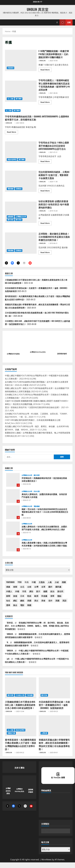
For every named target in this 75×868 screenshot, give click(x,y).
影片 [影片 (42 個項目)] (38, 591)
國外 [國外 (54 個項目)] (50, 587)
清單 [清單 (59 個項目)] (52, 596)
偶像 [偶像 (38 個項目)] (8, 587)
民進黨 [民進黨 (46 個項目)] (44, 596)
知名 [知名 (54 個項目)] (8, 601)
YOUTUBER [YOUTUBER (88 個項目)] (10, 582)
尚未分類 (37, 491)
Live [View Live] (65, 22)
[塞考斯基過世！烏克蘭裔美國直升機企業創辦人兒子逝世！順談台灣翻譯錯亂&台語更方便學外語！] (21, 726)
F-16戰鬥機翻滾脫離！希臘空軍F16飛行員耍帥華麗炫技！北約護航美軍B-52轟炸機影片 (21, 60)
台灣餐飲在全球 (21, 217)
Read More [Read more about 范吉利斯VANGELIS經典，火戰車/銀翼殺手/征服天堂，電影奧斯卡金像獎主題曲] (46, 191)
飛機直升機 (11, 733)
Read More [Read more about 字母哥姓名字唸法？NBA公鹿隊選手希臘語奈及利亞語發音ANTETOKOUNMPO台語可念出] (46, 162)
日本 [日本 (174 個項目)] (22, 596)
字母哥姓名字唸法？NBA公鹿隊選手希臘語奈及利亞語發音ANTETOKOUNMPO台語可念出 (21, 152)
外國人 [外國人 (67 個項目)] (9, 591)
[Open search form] (57, 22)
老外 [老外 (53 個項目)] (50, 601)
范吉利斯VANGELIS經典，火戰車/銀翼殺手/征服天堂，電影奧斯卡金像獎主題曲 (21, 181)
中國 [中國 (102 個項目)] (34, 582)
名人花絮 (10, 99)
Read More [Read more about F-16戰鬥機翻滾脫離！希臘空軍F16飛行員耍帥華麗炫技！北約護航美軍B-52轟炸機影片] (46, 70)
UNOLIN (42, 61)
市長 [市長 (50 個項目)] (24, 591)
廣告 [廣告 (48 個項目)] (31, 591)
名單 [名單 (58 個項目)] (43, 587)
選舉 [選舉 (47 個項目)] (8, 605)
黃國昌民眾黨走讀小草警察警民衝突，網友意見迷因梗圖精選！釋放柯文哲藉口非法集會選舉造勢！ (54, 744)
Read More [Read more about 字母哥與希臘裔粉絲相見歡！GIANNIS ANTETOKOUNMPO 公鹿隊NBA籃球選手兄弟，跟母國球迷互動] (12, 132)
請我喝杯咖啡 (62, 354)
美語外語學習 (12, 159)
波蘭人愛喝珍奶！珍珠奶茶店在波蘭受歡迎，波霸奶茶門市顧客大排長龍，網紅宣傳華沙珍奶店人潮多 (13, 528)
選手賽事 (19, 99)
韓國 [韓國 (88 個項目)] (29, 605)
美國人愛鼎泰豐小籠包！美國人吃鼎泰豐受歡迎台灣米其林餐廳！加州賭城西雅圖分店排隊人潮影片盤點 (13, 545)
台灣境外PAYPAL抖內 (38, 352)
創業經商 (10, 217)
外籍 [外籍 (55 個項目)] (17, 591)
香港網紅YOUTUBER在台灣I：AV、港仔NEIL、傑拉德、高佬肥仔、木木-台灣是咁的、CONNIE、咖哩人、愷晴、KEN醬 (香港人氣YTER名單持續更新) (37, 626)
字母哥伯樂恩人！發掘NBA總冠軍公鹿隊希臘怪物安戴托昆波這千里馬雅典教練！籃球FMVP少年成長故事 (21, 91)
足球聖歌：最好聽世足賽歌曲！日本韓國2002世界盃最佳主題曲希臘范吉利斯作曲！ (21, 243)
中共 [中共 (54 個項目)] (27, 582)
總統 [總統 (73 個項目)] (22, 601)
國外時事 (37, 475)
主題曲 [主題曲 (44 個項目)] (42, 582)
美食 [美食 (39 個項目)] (43, 601)
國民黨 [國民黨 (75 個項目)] (58, 587)
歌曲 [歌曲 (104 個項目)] (29, 596)
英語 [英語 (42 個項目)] (64, 601)
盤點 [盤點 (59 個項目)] (59, 596)
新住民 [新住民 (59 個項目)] (60, 591)
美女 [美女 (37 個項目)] (36, 601)
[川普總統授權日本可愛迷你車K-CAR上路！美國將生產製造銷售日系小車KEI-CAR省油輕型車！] (21, 688)
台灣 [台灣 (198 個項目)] (36, 587)
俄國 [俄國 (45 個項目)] (64, 582)
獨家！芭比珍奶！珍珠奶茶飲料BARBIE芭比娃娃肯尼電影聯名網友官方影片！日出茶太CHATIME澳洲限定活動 (13, 512)
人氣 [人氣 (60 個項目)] (50, 582)
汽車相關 (30, 695)
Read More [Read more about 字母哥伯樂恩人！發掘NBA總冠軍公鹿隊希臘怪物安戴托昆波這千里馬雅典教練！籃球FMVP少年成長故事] (46, 103)
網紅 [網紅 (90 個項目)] (15, 601)
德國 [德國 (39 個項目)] (45, 591)
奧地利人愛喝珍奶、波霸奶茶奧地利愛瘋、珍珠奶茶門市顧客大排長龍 (13, 496)
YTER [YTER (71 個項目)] (20, 582)
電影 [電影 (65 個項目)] (22, 605)
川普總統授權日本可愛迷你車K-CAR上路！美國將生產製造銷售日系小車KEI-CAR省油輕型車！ (20, 705)
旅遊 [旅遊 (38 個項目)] (15, 596)
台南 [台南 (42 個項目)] (29, 587)
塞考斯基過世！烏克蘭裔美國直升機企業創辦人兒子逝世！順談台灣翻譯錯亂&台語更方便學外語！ (20, 744)
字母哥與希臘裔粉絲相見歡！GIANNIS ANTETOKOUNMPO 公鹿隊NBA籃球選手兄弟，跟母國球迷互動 (37, 118)
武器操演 (10, 68)
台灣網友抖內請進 (13, 354)
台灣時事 (44, 733)
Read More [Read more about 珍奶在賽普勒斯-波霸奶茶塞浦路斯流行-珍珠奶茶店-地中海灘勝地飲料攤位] (46, 224)
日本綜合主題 (20, 695)
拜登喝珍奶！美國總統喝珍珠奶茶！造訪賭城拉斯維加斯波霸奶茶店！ (13, 480)
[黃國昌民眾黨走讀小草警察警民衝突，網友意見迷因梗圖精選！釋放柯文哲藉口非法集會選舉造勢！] (54, 726)
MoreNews (46, 860)
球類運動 (10, 251)
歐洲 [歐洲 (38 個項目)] (36, 596)
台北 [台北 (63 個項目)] (22, 587)
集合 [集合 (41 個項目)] (15, 605)
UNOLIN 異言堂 (38, 9)
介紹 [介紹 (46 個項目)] (57, 582)
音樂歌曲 (19, 189)
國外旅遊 (10, 220)
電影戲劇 (10, 189)
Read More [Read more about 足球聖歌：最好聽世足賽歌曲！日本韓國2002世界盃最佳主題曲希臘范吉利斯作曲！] (46, 253)
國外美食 (19, 220)
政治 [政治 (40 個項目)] (52, 591)
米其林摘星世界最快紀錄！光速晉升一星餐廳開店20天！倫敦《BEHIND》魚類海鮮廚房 (54, 705)
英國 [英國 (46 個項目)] (57, 601)
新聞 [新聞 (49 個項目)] (8, 596)
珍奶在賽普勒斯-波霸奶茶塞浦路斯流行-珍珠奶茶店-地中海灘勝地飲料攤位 (21, 212)
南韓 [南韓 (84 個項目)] (15, 587)
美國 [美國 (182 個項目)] (29, 601)
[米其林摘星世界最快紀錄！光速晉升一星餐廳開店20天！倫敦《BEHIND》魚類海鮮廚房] (54, 688)
